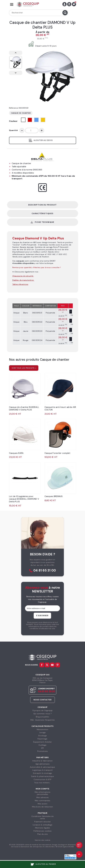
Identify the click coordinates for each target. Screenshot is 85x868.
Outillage (42, 745)
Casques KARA (16, 453)
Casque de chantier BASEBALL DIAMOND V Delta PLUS (24, 408)
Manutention (42, 729)
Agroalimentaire (43, 764)
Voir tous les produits (23, 368)
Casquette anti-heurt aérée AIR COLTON (60, 408)
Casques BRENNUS (54, 496)
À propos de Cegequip (43, 710)
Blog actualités (42, 717)
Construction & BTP (42, 779)
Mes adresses (42, 797)
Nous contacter (42, 700)
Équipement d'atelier (43, 742)
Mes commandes (42, 801)
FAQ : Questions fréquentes (43, 720)
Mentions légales (43, 828)
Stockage (42, 736)
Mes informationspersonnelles (42, 793)
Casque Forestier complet (57, 453)
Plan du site (42, 834)
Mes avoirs (42, 804)
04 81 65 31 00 (45, 571)
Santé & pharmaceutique (42, 776)
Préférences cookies (43, 831)
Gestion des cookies (43, 840)
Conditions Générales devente (42, 817)
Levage (43, 732)
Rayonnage (42, 739)
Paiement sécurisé (42, 822)
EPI (43, 748)
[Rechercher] (39, 13)
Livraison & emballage (42, 825)
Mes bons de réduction (42, 807)
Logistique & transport (43, 770)
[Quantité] (32, 130)
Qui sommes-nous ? (42, 714)
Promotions (43, 751)
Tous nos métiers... (42, 783)
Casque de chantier (21, 113)
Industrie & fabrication (43, 761)
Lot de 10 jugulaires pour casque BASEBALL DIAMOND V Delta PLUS (24, 499)
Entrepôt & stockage (43, 773)
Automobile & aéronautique (42, 767)
